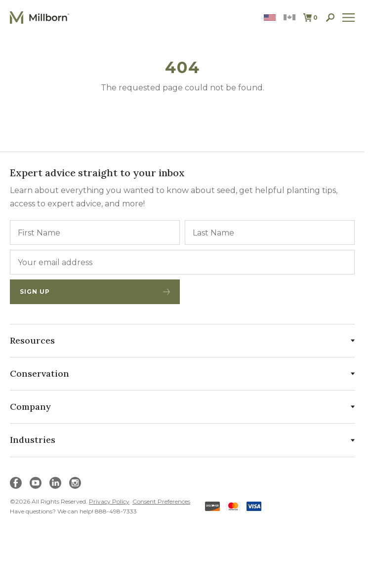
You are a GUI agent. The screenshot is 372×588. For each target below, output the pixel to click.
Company (182, 407)
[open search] (330, 18)
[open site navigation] (349, 18)
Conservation (182, 373)
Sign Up (95, 292)
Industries (182, 440)
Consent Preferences (161, 501)
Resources (182, 340)
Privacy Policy (109, 501)
